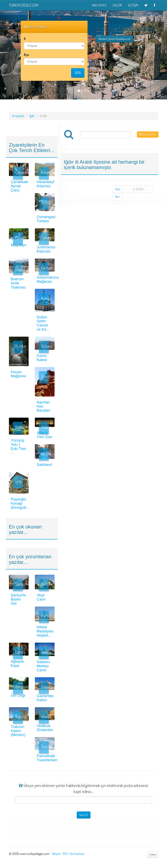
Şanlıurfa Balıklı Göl (18, 599)
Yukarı (153, 854)
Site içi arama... (148, 134)
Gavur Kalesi (42, 358)
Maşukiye (19, 245)
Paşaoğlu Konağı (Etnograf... (20, 503)
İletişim (133, 5)
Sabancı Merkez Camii (44, 666)
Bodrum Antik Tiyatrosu (18, 283)
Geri (118, 189)
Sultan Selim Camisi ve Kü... (43, 323)
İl (25, 39)
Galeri (117, 5)
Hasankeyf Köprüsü (46, 184)
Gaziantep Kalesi (45, 698)
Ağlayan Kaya (18, 664)
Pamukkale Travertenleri (47, 758)
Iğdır (32, 116)
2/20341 (138, 189)
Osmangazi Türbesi (46, 219)
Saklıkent (44, 465)
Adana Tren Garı (45, 435)
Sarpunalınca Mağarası (48, 279)
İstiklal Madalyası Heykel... (45, 631)
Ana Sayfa (99, 5)
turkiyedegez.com (24, 5)
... (126, 189)
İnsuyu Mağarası (19, 374)
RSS (65, 854)
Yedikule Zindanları (45, 728)
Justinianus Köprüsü (46, 249)
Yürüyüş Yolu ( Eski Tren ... (19, 447)
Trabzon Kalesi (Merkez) (18, 731)
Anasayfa (18, 116)
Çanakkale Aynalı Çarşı (20, 186)
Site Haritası (77, 854)
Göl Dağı (18, 695)
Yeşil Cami (41, 597)
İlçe (26, 55)
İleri (117, 197)
